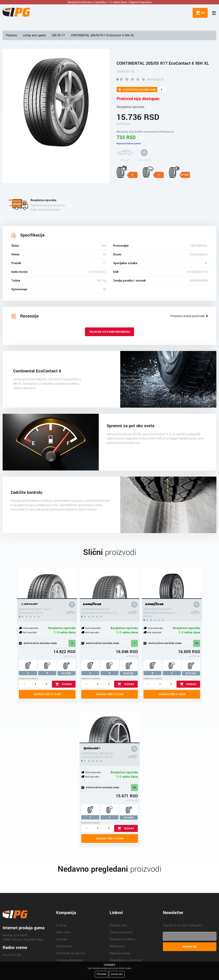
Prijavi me (190, 947)
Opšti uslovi (63, 932)
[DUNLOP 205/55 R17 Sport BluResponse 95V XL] (47, 583)
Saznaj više (117, 974)
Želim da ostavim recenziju (110, 332)
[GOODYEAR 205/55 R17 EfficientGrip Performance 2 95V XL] (172, 583)
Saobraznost (64, 946)
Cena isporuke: (31, 628)
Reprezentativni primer (129, 143)
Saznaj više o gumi (47, 694)
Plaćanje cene (118, 925)
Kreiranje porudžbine (122, 939)
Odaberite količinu (28, 678)
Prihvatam (102, 974)
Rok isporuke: (30, 632)
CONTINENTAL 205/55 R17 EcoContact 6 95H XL (103, 35)
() (202, 13)
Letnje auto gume (34, 35)
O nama (61, 925)
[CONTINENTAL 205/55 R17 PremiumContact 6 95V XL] (110, 727)
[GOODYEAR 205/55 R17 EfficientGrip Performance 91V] (110, 583)
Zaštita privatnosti (121, 932)
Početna (11, 35)
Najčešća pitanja (120, 953)
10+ (197, 643)
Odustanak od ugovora (71, 953)
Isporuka (62, 939)
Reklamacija (117, 946)
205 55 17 (58, 35)
